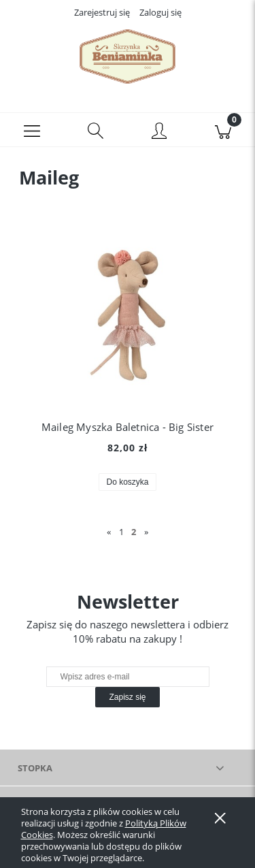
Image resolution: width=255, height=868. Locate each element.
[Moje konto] (160, 132)
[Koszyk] (223, 130)
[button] (32, 130)
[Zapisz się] (127, 697)
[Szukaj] (96, 130)
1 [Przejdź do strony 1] (121, 532)
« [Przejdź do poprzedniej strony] (109, 532)
